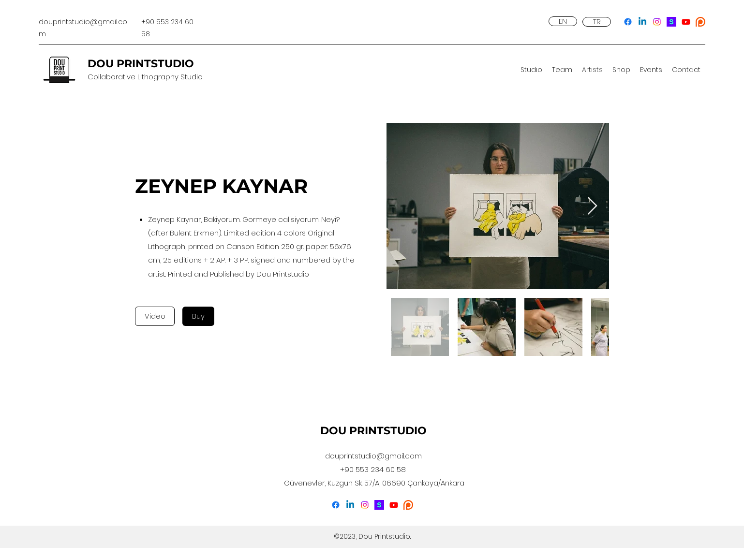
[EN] (563, 21)
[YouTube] (686, 22)
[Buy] (198, 316)
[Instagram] (657, 22)
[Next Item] (592, 206)
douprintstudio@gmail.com (373, 456)
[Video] (155, 316)
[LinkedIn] (642, 22)
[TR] (597, 22)
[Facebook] (628, 22)
